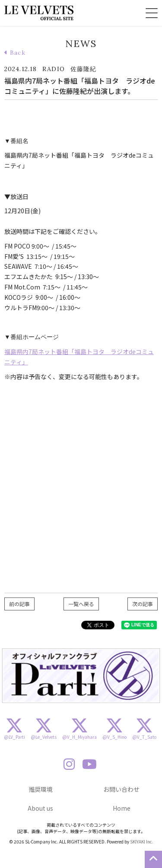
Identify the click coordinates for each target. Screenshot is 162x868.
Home (122, 808)
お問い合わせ (121, 789)
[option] (81, 676)
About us (40, 808)
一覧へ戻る (81, 604)
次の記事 (143, 604)
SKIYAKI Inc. (142, 842)
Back (15, 53)
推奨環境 (41, 789)
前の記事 (19, 604)
